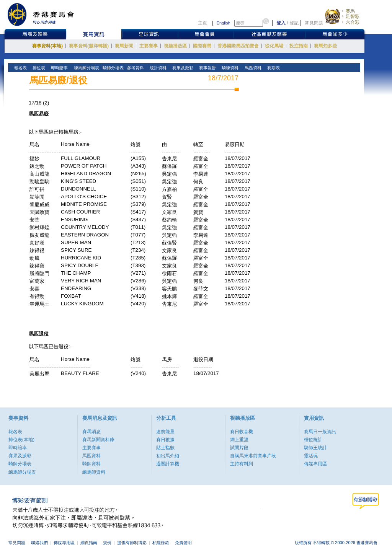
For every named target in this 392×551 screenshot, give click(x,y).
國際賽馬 (202, 46)
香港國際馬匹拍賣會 (238, 46)
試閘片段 (239, 448)
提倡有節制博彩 (132, 543)
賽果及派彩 (20, 456)
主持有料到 (242, 464)
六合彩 (353, 22)
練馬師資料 (94, 472)
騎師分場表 (20, 464)
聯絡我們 (39, 543)
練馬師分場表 (22, 472)
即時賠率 (18, 448)
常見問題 (314, 23)
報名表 (15, 432)
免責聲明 (183, 543)
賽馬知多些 (325, 46)
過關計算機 (168, 464)
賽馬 (350, 11)
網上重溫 (239, 440)
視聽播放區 (175, 46)
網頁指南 (89, 543)
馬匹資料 (91, 456)
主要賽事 (149, 46)
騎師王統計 (315, 448)
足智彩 (353, 16)
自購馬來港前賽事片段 (253, 456)
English (224, 23)
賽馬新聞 (124, 46)
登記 (294, 23)
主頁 (203, 23)
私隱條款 (161, 543)
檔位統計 (313, 440)
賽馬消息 (91, 432)
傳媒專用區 (315, 464)
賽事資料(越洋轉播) (89, 46)
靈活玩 (311, 456)
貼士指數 (165, 448)
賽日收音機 (242, 432)
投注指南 (299, 46)
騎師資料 (91, 464)
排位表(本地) (21, 440)
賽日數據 (165, 440)
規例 (107, 543)
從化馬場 (274, 46)
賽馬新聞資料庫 (98, 440)
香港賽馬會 (47, 14)
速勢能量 (165, 432)
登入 (281, 23)
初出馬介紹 (168, 456)
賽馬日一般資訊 (320, 432)
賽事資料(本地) (47, 46)
